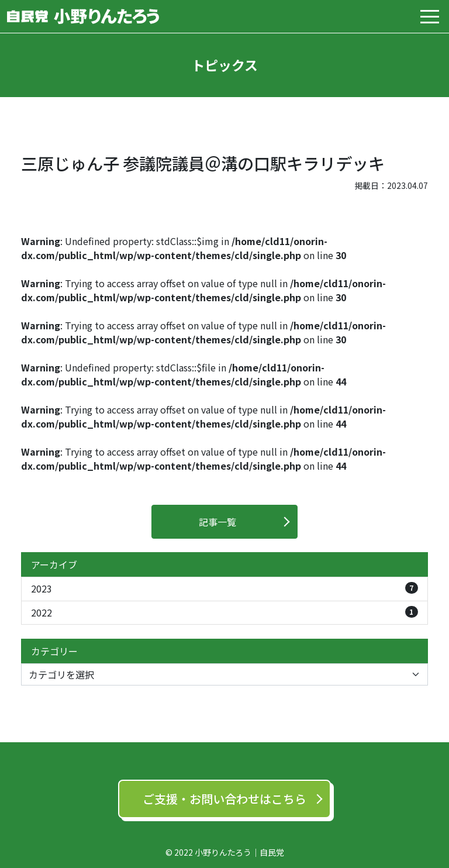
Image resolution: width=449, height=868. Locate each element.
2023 (224, 589)
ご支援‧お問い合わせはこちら (224, 799)
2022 (224, 613)
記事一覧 (217, 522)
